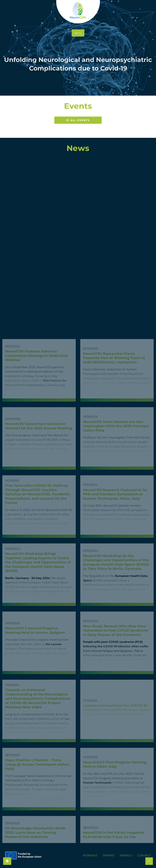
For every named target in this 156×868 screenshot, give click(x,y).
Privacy (126, 855)
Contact (144, 855)
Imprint (109, 855)
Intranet (90, 855)
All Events (78, 120)
